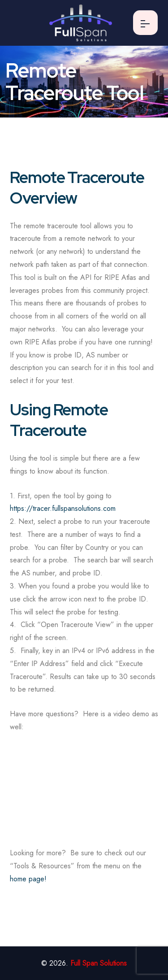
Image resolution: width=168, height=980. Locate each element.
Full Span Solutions (99, 963)
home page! (28, 879)
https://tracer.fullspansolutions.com (63, 508)
